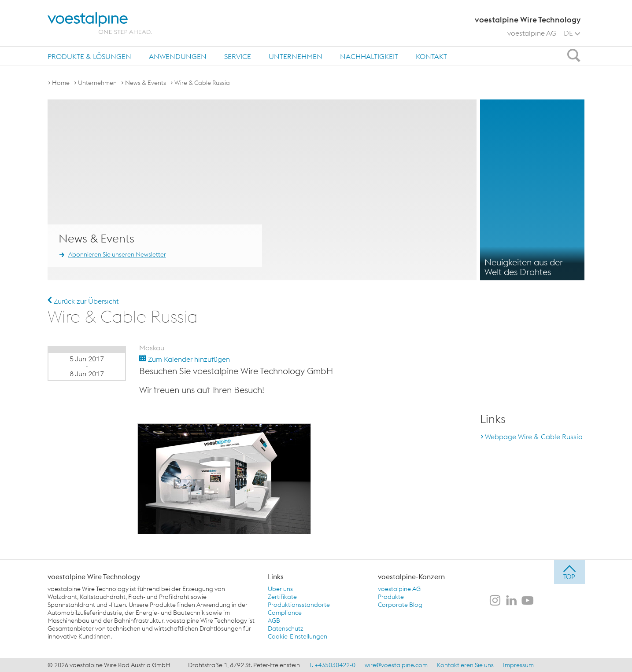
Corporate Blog (400, 605)
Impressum (518, 665)
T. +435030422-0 (332, 665)
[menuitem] (89, 56)
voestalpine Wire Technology (94, 577)
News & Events (146, 83)
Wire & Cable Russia (202, 83)
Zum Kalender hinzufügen (185, 359)
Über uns (280, 589)
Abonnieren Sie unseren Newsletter (117, 255)
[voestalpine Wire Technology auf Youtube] (528, 601)
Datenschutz (286, 628)
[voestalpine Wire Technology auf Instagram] (495, 601)
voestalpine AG (532, 33)
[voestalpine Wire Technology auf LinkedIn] (511, 601)
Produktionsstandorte (299, 605)
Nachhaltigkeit (369, 56)
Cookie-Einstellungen (298, 636)
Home (61, 83)
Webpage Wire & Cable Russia (534, 437)
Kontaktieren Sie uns (465, 665)
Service (238, 56)
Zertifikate (282, 597)
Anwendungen (178, 56)
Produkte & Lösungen (89, 56)
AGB (274, 621)
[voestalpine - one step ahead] (100, 23)
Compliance (285, 613)
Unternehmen (296, 56)
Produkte (391, 597)
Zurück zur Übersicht (83, 301)
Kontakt (431, 56)
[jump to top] (569, 572)
